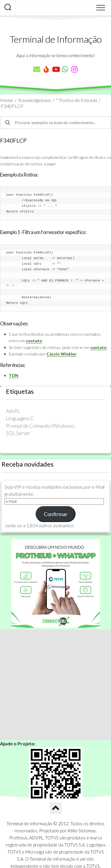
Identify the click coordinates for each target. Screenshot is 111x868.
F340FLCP (12, 106)
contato (34, 341)
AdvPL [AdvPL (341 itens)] (13, 411)
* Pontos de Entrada (77, 100)
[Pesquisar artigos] (8, 8)
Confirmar (56, 514)
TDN (14, 375)
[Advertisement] (55, 685)
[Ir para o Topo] (56, 808)
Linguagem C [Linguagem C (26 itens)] (20, 418)
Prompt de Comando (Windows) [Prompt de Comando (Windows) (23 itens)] (40, 426)
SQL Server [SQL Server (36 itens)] (18, 433)
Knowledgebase (35, 100)
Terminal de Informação (56, 39)
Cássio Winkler (61, 354)
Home (7, 100)
